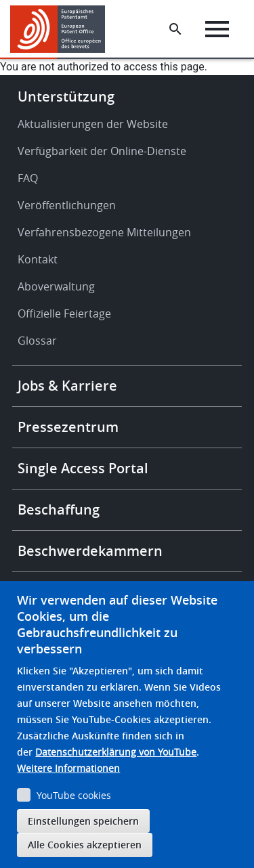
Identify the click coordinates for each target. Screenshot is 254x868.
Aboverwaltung (56, 286)
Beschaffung (59, 509)
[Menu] (217, 29)
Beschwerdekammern (90, 551)
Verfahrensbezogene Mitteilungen (104, 232)
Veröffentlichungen (67, 205)
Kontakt (38, 259)
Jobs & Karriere (67, 386)
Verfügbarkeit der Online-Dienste (102, 151)
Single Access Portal (83, 468)
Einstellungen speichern (83, 821)
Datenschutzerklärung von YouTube (116, 752)
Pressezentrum (68, 427)
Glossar (37, 341)
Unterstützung (66, 96)
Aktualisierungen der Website (93, 124)
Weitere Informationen (68, 768)
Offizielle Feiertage (64, 313)
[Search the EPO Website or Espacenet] (175, 29)
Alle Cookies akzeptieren (85, 845)
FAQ (28, 178)
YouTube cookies (74, 795)
